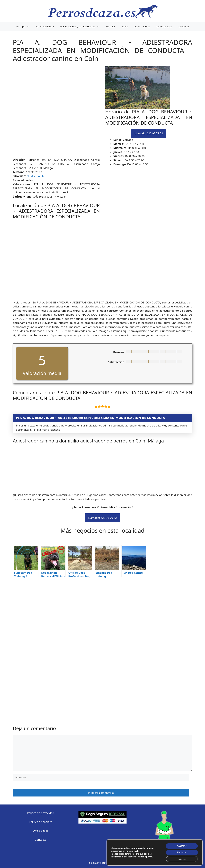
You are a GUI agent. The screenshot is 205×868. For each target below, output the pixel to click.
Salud (125, 26)
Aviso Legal (41, 831)
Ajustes (181, 859)
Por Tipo (24, 26)
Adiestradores (142, 26)
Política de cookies (41, 822)
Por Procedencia (45, 26)
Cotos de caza (164, 26)
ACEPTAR (181, 845)
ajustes (149, 856)
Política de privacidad (41, 813)
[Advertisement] (102, 112)
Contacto (41, 840)
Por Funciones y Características (81, 26)
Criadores (184, 26)
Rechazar (181, 852)
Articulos (111, 26)
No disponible (36, 176)
